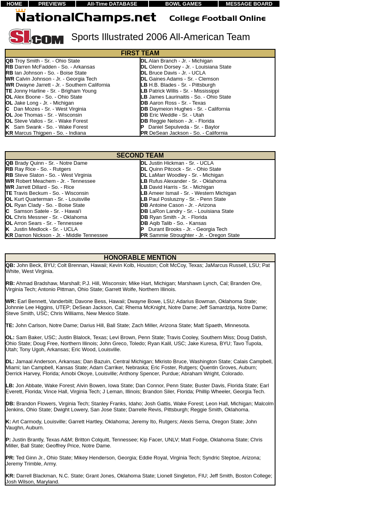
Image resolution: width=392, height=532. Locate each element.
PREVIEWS (52, 4)
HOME (14, 4)
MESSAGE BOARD (249, 4)
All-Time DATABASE (112, 4)
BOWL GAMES (184, 4)
